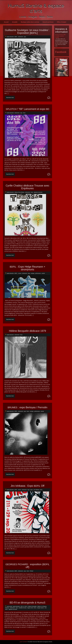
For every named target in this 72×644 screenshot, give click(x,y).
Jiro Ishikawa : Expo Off (27, 486)
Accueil (6, 22)
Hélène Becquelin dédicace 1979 (27, 331)
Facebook (61, 52)
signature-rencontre (38, 192)
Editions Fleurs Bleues (19, 192)
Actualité (15, 22)
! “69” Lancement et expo (27, 109)
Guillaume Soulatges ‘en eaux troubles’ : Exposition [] (27, 31)
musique (33, 273)
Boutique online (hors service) (30, 22)
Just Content (24, 642)
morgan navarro (40, 608)
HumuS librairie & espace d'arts (36, 8)
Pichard (31, 571)
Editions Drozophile (32, 606)
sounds (43, 273)
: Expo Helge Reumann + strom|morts (27, 268)
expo (25, 37)
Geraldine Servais (23, 608)
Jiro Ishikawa (36, 490)
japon (32, 490)
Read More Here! (10, 98)
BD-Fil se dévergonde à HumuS (27, 603)
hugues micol (30, 608)
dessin (20, 490)
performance (38, 273)
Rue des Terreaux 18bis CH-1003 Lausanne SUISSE (60, 36)
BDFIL (16, 37)
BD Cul (22, 606)
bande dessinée (10, 37)
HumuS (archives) (48, 22)
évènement (21, 37)
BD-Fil (26, 606)
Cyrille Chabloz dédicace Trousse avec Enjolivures (27, 187)
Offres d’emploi (62, 22)
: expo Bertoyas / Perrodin (27, 407)
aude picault (9, 606)
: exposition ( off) (27, 566)
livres (24, 113)
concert (20, 273)
